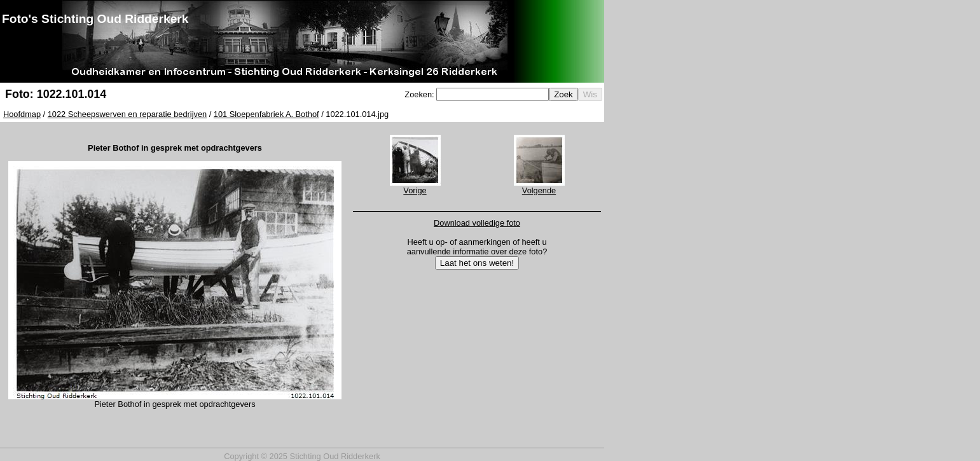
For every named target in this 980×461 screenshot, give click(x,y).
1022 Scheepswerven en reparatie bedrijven (127, 114)
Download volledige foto (477, 223)
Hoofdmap (22, 114)
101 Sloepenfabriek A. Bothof (266, 114)
